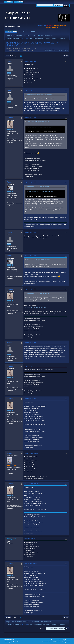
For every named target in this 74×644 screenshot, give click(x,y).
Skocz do (42, 628)
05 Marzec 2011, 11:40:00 (30, 563)
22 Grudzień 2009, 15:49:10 (31, 453)
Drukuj (66, 56)
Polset (9, 182)
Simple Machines (17, 640)
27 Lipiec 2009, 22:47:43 (30, 366)
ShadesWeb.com (17, 642)
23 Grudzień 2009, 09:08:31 (31, 484)
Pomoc (53, 640)
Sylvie (30, 38)
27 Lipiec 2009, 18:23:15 (30, 289)
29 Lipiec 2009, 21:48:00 (30, 399)
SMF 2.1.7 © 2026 (8, 640)
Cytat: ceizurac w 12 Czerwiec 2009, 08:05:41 (39, 94)
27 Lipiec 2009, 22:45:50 (30, 343)
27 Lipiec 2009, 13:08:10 (30, 256)
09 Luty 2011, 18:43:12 (30, 539)
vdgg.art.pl (49, 25)
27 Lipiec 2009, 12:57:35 (30, 232)
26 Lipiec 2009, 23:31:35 (30, 61)
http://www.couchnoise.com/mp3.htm (35, 307)
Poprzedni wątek (51, 50)
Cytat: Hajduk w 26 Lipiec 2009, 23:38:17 (38, 122)
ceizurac (10, 118)
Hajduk (9, 61)
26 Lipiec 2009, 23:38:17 (30, 90)
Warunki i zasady (60, 640)
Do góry (8, 617)
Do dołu (8, 56)
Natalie (9, 453)
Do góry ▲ (68, 640)
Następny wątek (63, 50)
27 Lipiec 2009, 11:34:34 (30, 118)
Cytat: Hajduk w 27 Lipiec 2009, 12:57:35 (38, 260)
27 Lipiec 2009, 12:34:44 (30, 182)
